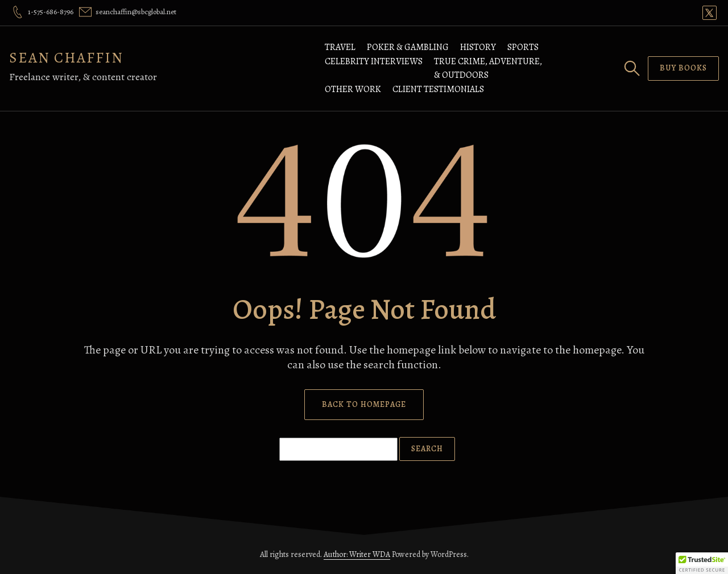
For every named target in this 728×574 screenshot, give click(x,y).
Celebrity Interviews (374, 61)
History (478, 47)
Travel (340, 47)
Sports (523, 47)
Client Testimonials (438, 89)
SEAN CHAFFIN (66, 58)
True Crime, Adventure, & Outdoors (488, 68)
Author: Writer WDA (357, 554)
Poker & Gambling (408, 47)
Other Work (353, 89)
